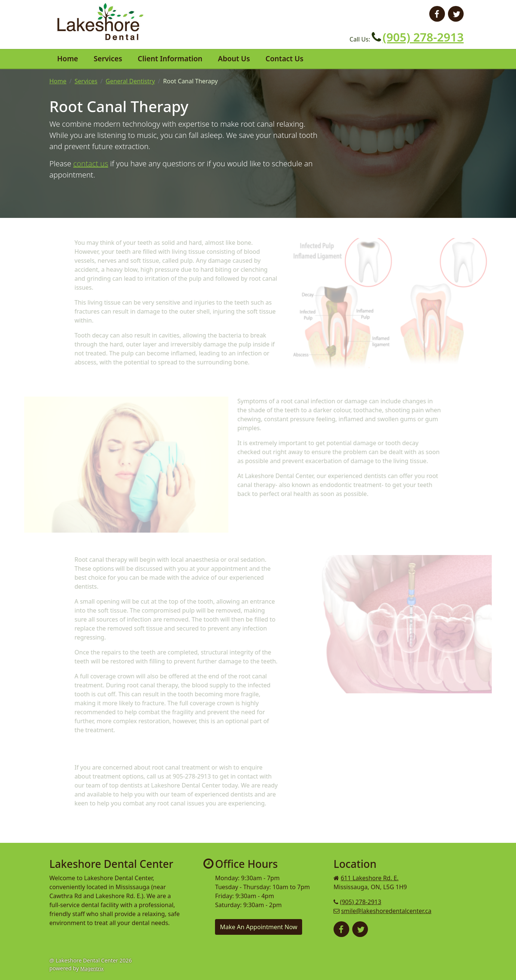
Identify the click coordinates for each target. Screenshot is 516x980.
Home (68, 58)
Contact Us (285, 58)
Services (108, 58)
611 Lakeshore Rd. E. (370, 878)
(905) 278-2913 (423, 37)
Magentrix (92, 968)
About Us (234, 58)
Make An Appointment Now (259, 927)
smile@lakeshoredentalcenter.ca (386, 911)
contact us (91, 164)
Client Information (170, 58)
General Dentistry (130, 81)
